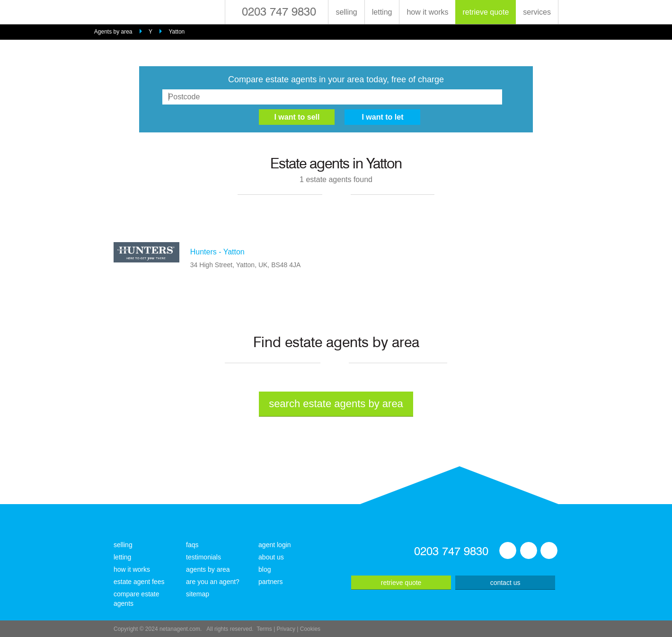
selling (346, 12)
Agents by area (113, 32)
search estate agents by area (336, 404)
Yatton (177, 32)
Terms (264, 629)
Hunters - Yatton (217, 252)
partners (270, 582)
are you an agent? (213, 582)
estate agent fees (139, 582)
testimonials (203, 557)
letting (382, 12)
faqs (192, 545)
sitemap (198, 594)
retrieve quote (486, 12)
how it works (427, 12)
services (537, 12)
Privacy (286, 629)
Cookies (310, 629)
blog (265, 569)
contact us (505, 583)
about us (271, 557)
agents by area (208, 569)
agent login (275, 545)
